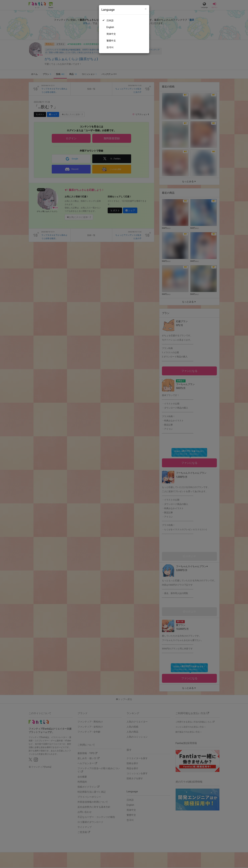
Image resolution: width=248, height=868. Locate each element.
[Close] (146, 9)
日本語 (110, 20)
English (110, 27)
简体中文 (111, 34)
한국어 (110, 47)
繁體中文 (111, 41)
